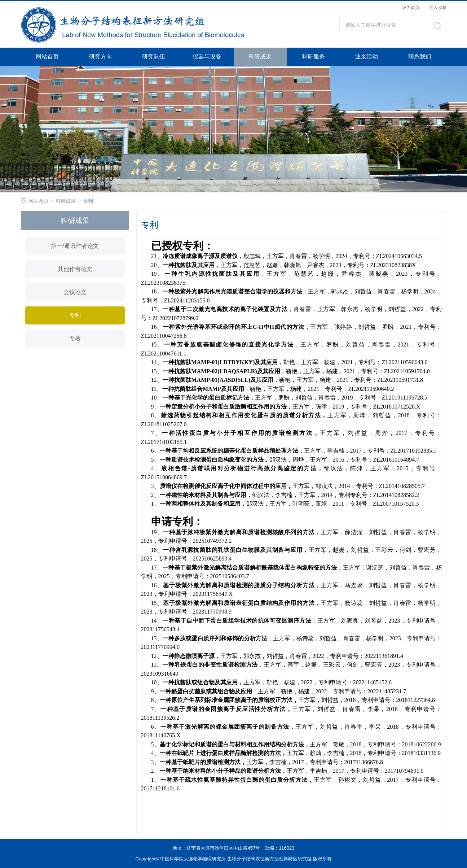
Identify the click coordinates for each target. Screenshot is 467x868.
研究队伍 (154, 56)
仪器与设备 (207, 56)
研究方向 (101, 56)
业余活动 (366, 56)
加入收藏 (438, 8)
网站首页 (47, 56)
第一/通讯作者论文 (75, 246)
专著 (75, 338)
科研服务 (313, 56)
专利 (88, 201)
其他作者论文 (75, 269)
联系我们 (420, 56)
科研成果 (260, 56)
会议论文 (75, 292)
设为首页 (411, 8)
